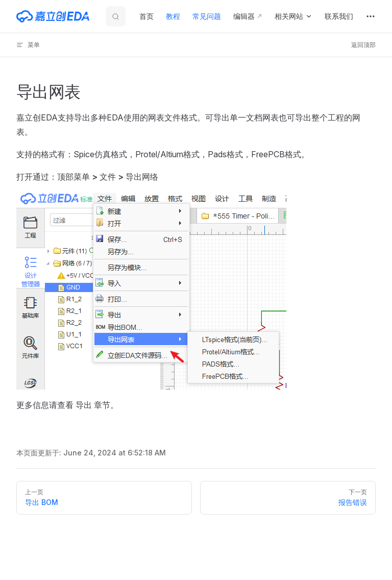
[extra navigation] (371, 16)
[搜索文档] (116, 16)
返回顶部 (363, 45)
